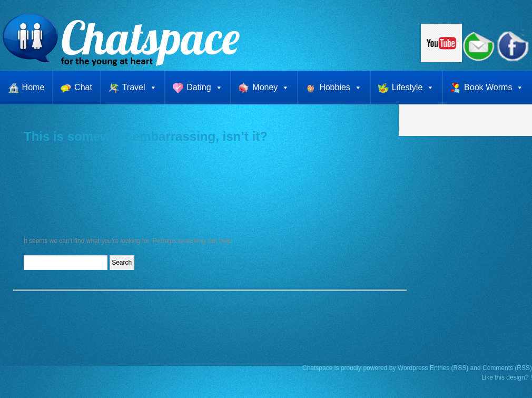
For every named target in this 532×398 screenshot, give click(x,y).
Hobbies (341, 88)
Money (271, 88)
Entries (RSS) (449, 368)
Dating (204, 88)
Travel (140, 88)
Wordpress (413, 368)
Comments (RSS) (507, 368)
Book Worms (494, 88)
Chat (83, 87)
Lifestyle (413, 88)
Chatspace (317, 368)
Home (33, 87)
